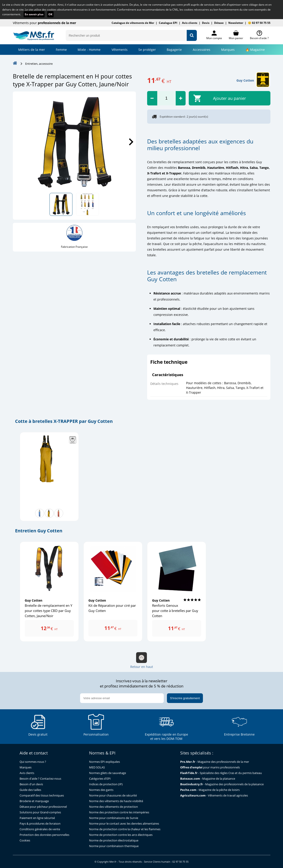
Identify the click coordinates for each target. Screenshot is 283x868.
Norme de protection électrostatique (114, 840)
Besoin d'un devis (31, 784)
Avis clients (190, 23)
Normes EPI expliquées (104, 762)
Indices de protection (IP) (106, 784)
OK (50, 14)
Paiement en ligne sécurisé (37, 818)
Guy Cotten (245, 80)
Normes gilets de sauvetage (108, 773)
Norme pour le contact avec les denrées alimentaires (124, 824)
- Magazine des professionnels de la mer (215, 762)
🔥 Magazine (255, 50)
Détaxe (219, 23)
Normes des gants (101, 790)
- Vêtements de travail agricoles (214, 795)
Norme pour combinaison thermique (114, 846)
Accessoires (202, 50)
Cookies (25, 840)
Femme (61, 50)
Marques (228, 50)
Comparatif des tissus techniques (42, 795)
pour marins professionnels (210, 767)
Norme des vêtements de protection (113, 807)
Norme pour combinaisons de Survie (114, 818)
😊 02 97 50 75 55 (259, 23)
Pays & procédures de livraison (40, 824)
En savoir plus (34, 14)
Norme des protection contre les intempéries (119, 812)
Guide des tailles (30, 790)
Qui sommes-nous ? (33, 762)
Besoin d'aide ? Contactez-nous (40, 779)
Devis (206, 23)
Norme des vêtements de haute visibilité (116, 801)
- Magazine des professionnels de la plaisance (222, 784)
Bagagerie (174, 50)
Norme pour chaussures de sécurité (113, 795)
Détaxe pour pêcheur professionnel (43, 807)
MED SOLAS (97, 767)
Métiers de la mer (32, 50)
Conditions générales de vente (40, 829)
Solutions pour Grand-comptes (40, 812)
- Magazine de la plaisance (208, 779)
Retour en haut (142, 660)
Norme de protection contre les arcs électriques (121, 835)
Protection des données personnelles (44, 835)
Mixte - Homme (89, 50)
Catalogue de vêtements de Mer (133, 23)
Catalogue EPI (168, 23)
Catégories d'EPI (100, 779)
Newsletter (236, 23)
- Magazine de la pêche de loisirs (210, 790)
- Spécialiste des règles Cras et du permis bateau (221, 773)
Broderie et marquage (34, 801)
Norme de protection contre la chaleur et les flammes (125, 829)
